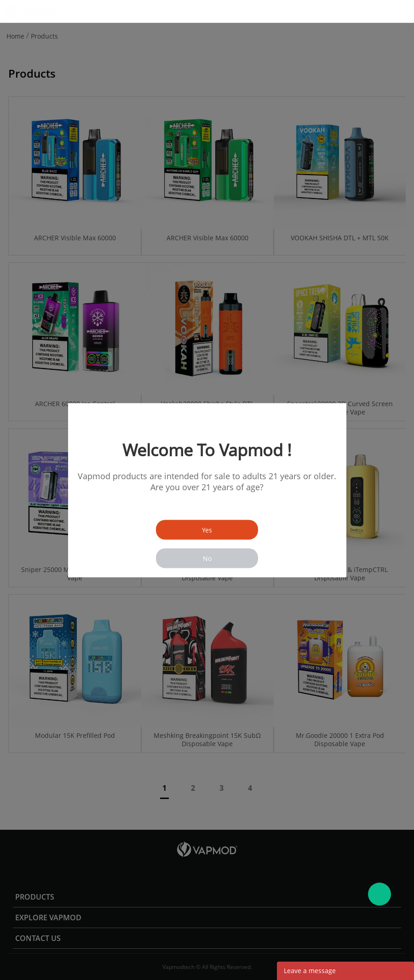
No (207, 558)
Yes (207, 530)
